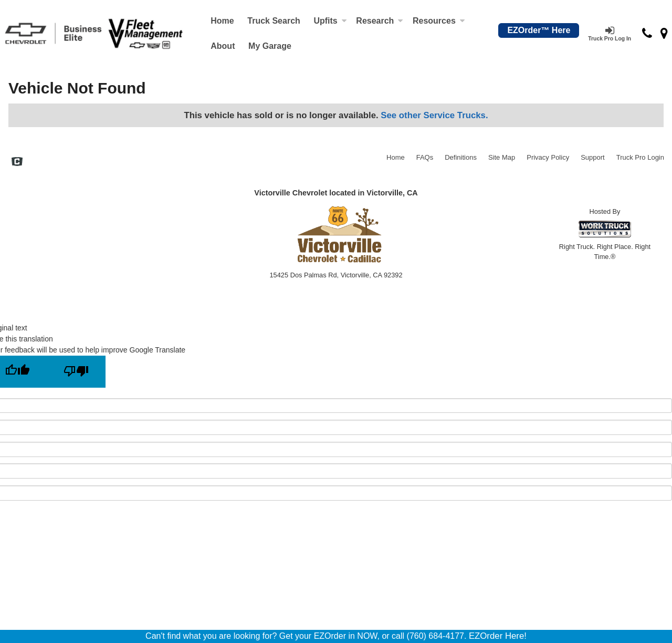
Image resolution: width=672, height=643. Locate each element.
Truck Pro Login (640, 157)
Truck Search (274, 21)
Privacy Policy (548, 157)
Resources (439, 21)
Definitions (461, 157)
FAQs (425, 157)
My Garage (270, 46)
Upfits (330, 21)
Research (380, 21)
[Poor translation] (76, 372)
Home (222, 21)
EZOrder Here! (498, 636)
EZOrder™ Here (539, 30)
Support (593, 157)
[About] (223, 46)
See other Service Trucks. (434, 115)
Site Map (502, 157)
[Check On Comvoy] (17, 163)
